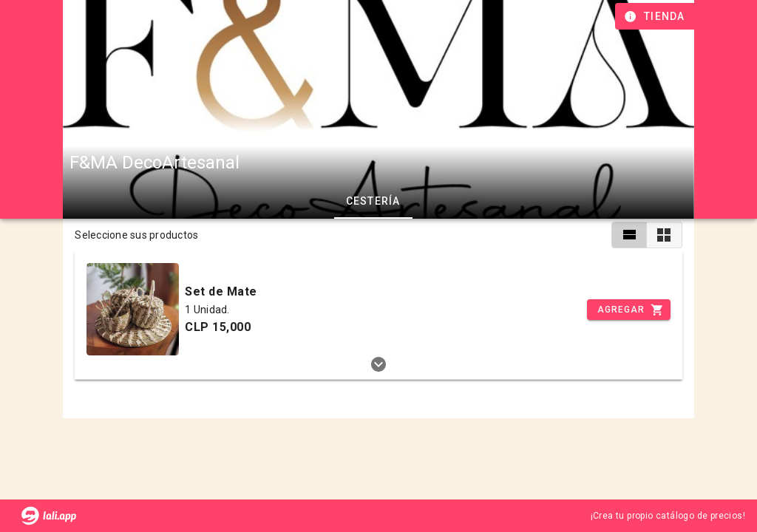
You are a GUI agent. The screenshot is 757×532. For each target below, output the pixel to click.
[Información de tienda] (656, 16)
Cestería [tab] (373, 201)
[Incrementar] (628, 310)
